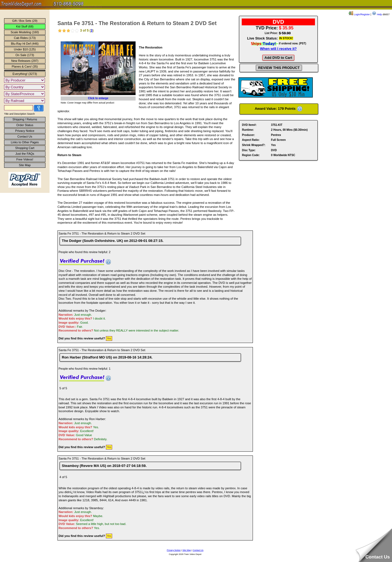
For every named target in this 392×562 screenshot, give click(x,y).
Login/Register (359, 14)
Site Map (25, 165)
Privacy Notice (25, 131)
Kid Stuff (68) (25, 26)
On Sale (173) (25, 55)
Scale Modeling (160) (25, 32)
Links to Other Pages (25, 142)
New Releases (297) (25, 61)
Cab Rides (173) (25, 38)
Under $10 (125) (25, 49)
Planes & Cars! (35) (25, 66)
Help (377, 14)
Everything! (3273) (25, 74)
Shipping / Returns (25, 119)
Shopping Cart (25, 148)
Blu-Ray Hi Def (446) (25, 44)
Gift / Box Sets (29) (25, 21)
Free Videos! (25, 159)
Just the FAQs (25, 154)
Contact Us (25, 136)
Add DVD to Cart (278, 58)
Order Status (25, 125)
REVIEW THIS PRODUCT (279, 68)
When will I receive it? (278, 49)
